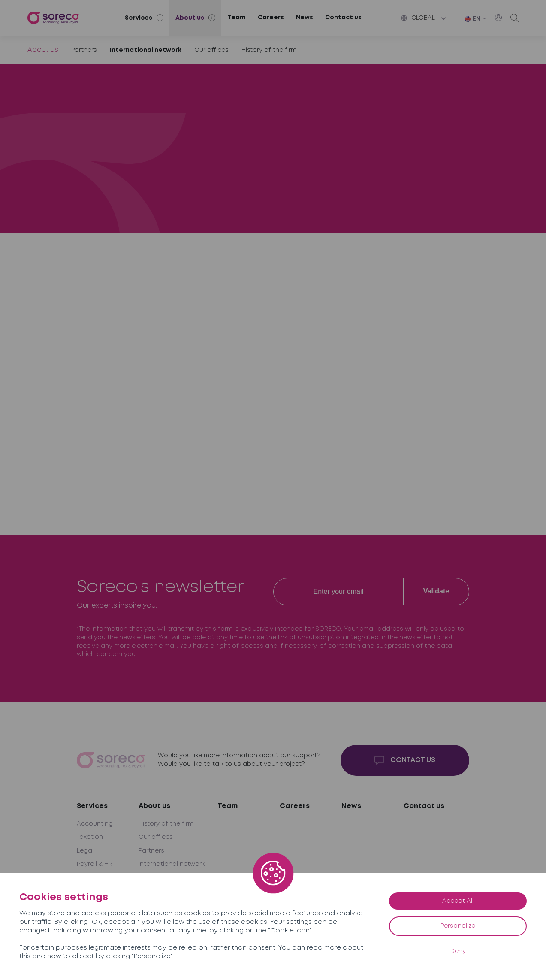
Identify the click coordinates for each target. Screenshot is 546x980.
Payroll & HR (95, 864)
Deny (458, 951)
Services (92, 806)
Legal (85, 851)
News (305, 18)
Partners (84, 50)
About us (43, 50)
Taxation (90, 837)
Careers (271, 18)
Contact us (343, 18)
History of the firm (269, 50)
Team (237, 18)
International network (146, 50)
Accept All (458, 901)
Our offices (211, 50)
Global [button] (418, 18)
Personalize (458, 926)
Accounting (95, 824)
